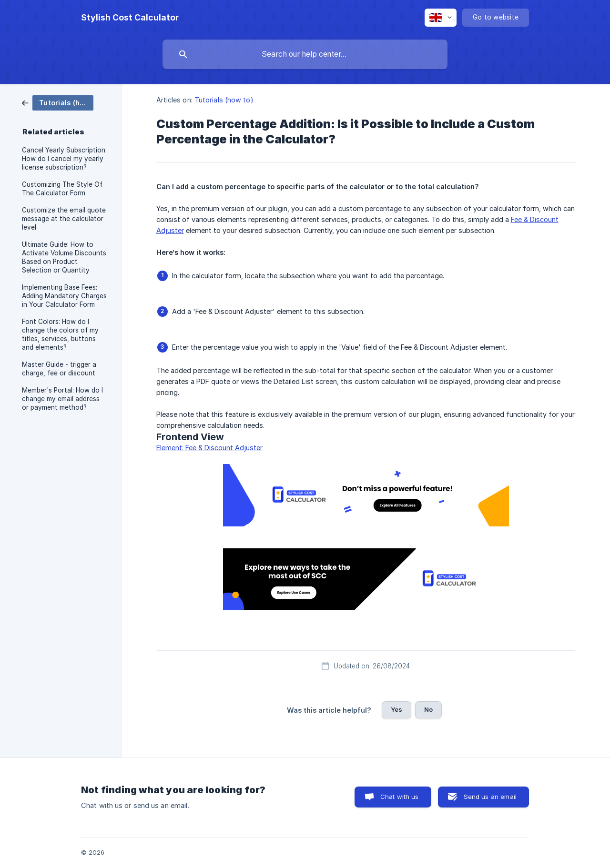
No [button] (428, 709)
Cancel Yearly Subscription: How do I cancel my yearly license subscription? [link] (64, 159)
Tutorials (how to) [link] (224, 100)
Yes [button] (396, 709)
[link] (58, 102)
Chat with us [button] (400, 797)
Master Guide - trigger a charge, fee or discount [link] (59, 369)
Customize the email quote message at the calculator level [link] (64, 219)
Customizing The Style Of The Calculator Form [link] (62, 189)
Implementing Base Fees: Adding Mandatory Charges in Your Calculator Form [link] (64, 296)
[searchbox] (305, 54)
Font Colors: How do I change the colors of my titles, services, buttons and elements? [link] (60, 334)
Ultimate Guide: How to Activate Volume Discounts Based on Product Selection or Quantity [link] (64, 257)
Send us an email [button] (490, 797)
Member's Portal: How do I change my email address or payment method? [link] (62, 399)
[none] (130, 18)
